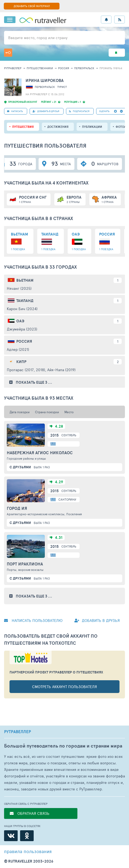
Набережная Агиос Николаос (40, 453)
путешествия (23, 127)
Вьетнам (25, 280)
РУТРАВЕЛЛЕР (18, 732)
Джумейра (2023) (22, 329)
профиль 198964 (111, 68)
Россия (64, 68)
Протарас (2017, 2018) (26, 370)
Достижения (58, 127)
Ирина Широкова (45, 80)
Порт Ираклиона (25, 564)
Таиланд (25, 301)
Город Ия (17, 508)
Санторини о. (69, 499)
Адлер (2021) (18, 349)
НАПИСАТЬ (15, 111)
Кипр (21, 362)
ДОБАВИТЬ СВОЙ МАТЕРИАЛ (32, 6)
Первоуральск (84, 68)
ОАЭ (20, 321)
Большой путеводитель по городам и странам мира (63, 746)
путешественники (40, 68)
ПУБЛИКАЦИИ (92, 127)
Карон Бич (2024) (22, 309)
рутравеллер (13, 68)
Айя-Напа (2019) (61, 370)
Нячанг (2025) (19, 288)
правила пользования (28, 851)
